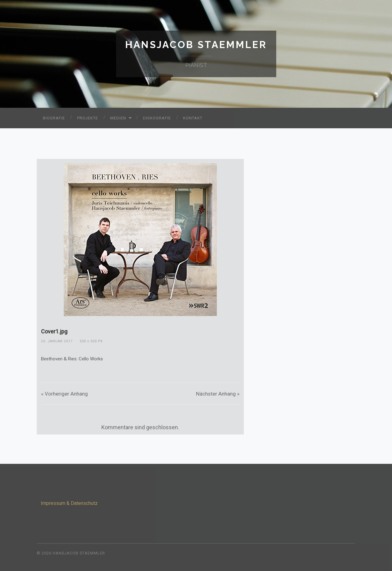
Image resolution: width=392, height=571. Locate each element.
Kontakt (193, 118)
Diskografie (157, 118)
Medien (118, 118)
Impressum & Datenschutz (69, 503)
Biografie (54, 118)
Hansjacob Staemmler (196, 45)
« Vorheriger (64, 394)
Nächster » (218, 394)
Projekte (88, 118)
